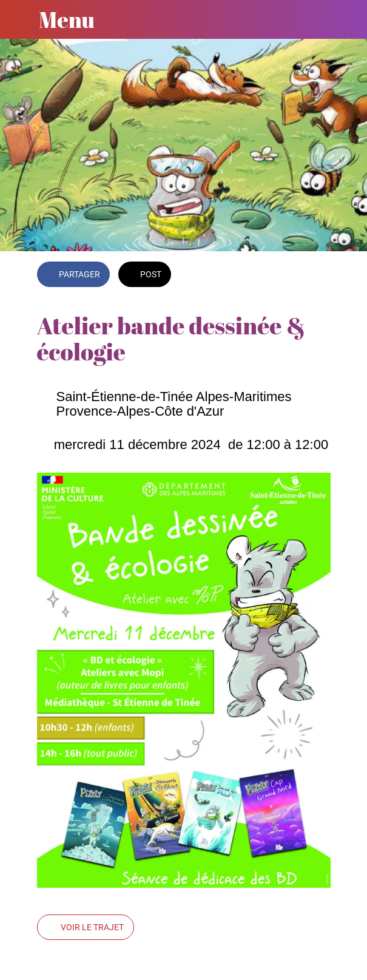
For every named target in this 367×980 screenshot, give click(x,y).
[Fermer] (19, 19)
